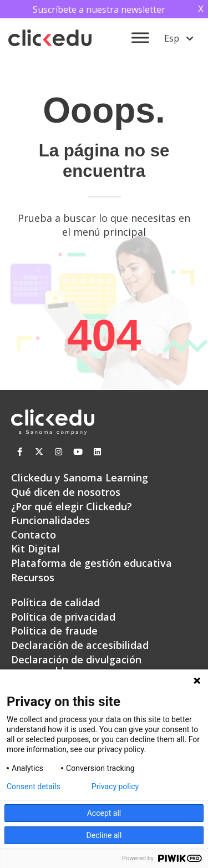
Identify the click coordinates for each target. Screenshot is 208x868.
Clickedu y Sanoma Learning (80, 478)
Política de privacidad (63, 617)
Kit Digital (35, 549)
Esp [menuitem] (172, 38)
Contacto (34, 535)
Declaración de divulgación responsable (76, 666)
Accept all (104, 813)
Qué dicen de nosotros (66, 492)
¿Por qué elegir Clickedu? (72, 506)
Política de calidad (55, 602)
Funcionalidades (50, 520)
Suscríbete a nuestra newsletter (99, 9)
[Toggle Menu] (140, 38)
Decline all (104, 835)
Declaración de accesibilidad (80, 645)
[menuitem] (179, 38)
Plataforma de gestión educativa (92, 563)
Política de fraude (54, 631)
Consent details (34, 786)
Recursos (33, 577)
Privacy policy (115, 786)
